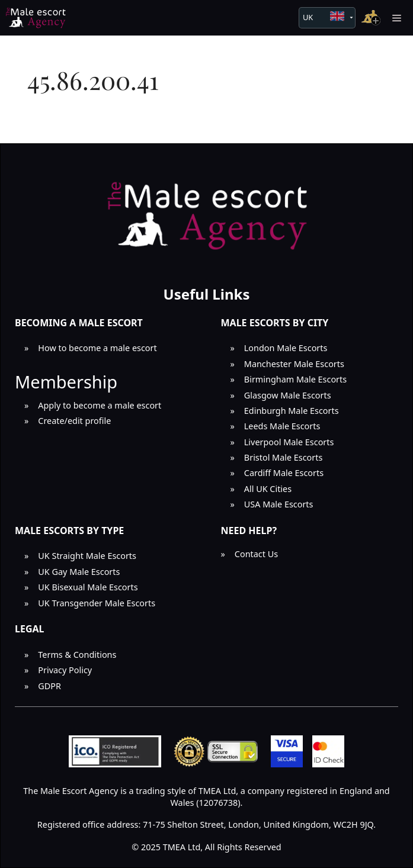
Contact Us (256, 554)
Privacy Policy (65, 670)
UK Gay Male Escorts (79, 572)
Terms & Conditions (77, 655)
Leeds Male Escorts (282, 426)
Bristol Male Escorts (284, 457)
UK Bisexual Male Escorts (88, 587)
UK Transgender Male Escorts (97, 603)
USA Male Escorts (279, 504)
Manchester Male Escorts (294, 364)
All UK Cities (268, 489)
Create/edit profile (74, 421)
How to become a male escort (97, 348)
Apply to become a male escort (100, 405)
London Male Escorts (286, 348)
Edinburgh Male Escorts (292, 411)
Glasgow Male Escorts (288, 395)
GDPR (49, 686)
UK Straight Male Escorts (87, 556)
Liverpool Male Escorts (289, 442)
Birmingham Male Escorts (295, 379)
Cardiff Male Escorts (284, 473)
